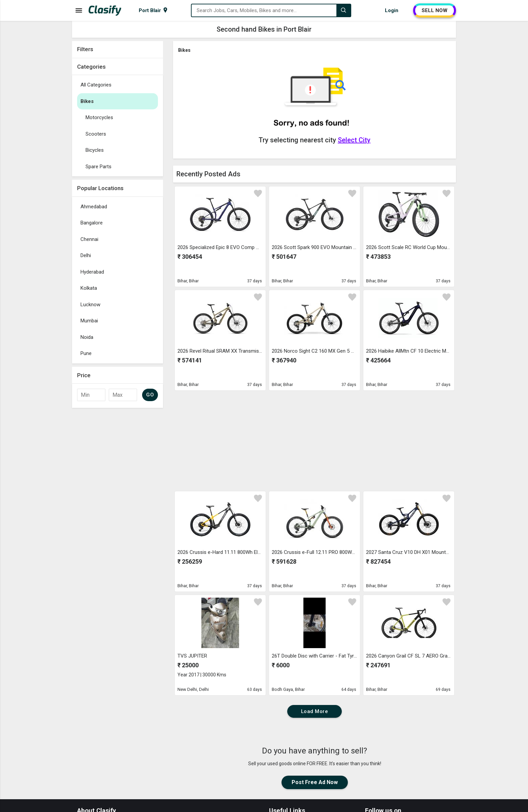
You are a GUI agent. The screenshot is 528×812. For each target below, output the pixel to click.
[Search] (343, 10)
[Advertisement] (118, 512)
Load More (315, 711)
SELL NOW (435, 10)
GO (150, 395)
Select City (354, 140)
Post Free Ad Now (315, 782)
